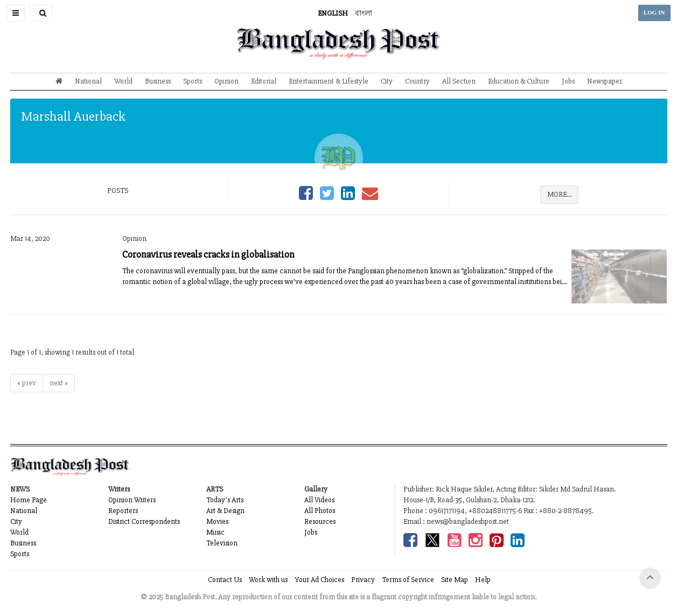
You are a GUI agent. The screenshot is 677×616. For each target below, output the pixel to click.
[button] (16, 13)
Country (417, 81)
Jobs (568, 81)
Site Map (455, 580)
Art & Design (225, 511)
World (123, 81)
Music (215, 532)
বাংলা (364, 13)
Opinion (226, 81)
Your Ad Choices (319, 580)
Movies (217, 521)
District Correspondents (144, 521)
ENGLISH (333, 13)
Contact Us (225, 580)
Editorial (264, 81)
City (387, 81)
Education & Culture (519, 81)
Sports (193, 81)
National (88, 81)
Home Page (29, 500)
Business (158, 81)
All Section (459, 81)
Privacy (363, 580)
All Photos (320, 511)
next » (59, 383)
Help (483, 580)
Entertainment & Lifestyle (329, 81)
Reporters (123, 511)
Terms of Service (408, 580)
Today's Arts (225, 500)
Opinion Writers (132, 500)
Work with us (268, 580)
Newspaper (605, 81)
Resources (320, 521)
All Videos (319, 500)
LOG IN (654, 13)
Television (222, 543)
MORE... (559, 194)
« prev (27, 383)
